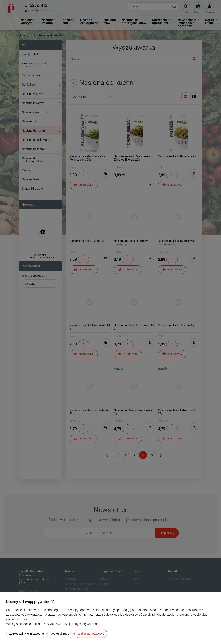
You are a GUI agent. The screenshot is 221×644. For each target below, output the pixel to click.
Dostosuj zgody (61, 634)
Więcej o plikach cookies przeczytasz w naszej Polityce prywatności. (53, 624)
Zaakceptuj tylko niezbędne (26, 634)
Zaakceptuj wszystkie (91, 634)
